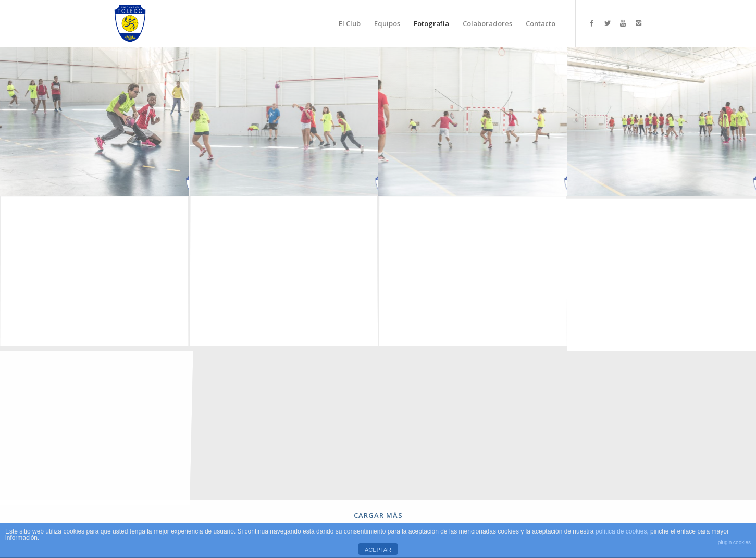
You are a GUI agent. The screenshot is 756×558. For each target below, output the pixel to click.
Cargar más (378, 515)
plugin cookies (734, 543)
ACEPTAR (378, 550)
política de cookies (621, 531)
